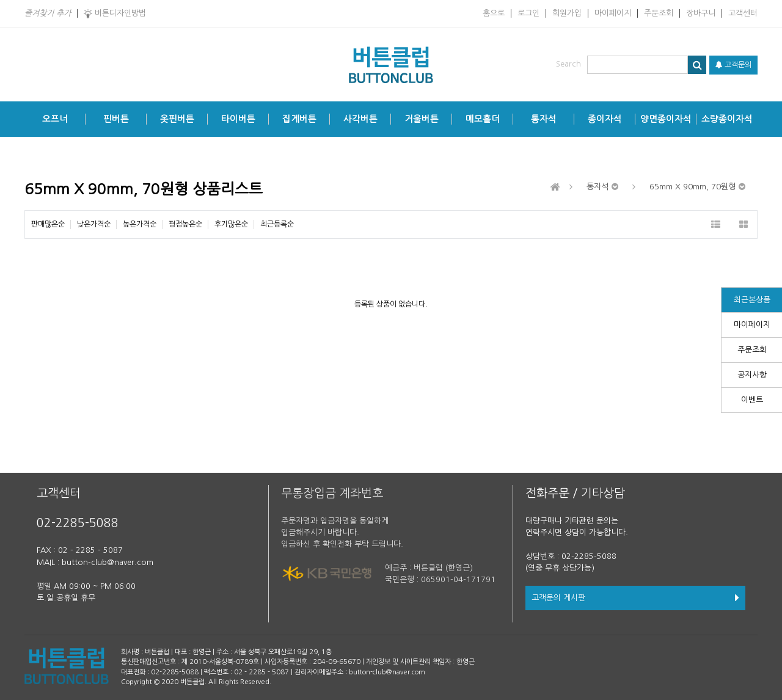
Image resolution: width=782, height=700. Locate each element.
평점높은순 (185, 224)
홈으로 (494, 13)
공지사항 (752, 375)
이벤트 (752, 400)
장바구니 (701, 13)
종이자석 (605, 119)
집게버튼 (299, 119)
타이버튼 (238, 119)
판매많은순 (48, 224)
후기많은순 (231, 224)
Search (568, 64)
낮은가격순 (94, 224)
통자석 (544, 119)
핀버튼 (116, 119)
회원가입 (567, 13)
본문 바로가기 (0, 0)
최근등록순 (277, 224)
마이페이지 (613, 13)
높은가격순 (140, 224)
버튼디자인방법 (115, 14)
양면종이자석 (666, 119)
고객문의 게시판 (635, 598)
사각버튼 (360, 119)
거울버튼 (422, 119)
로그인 (528, 13)
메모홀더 (483, 119)
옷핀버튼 (177, 119)
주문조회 (659, 13)
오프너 (55, 119)
